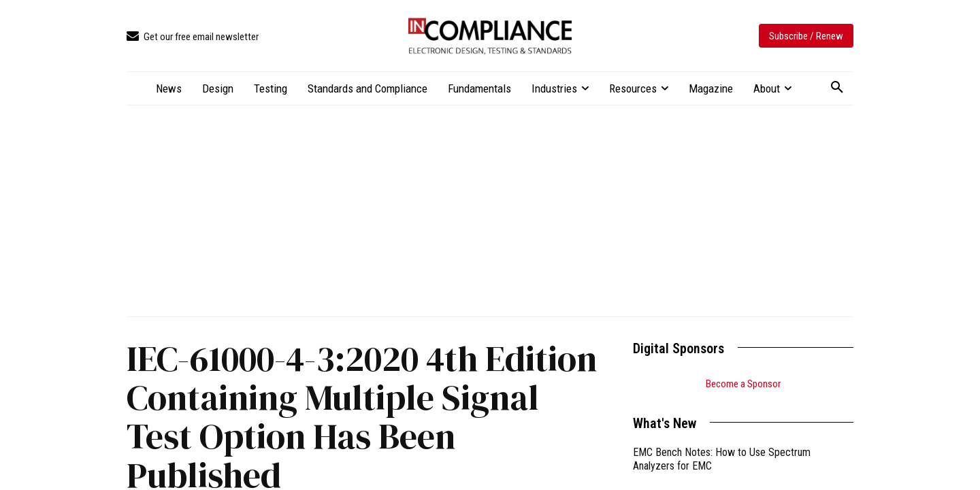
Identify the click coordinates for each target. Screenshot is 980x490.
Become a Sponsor (743, 384)
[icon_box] (193, 37)
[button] (837, 88)
